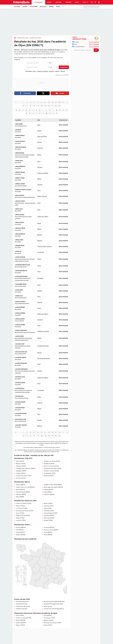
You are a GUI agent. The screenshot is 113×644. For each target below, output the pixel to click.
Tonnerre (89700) (49, 527)
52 (34, 102)
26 (31, 102)
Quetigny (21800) (21, 471)
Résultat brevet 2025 (22, 602)
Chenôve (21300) (21, 466)
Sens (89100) (20, 530)
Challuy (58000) (48, 490)
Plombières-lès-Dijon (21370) (53, 468)
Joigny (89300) (20, 532)
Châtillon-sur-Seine (43, 331)
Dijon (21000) (20, 461)
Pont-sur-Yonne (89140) (51, 530)
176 (52, 106)
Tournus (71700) (49, 506)
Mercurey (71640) (49, 518)
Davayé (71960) (48, 520)
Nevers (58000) (21, 485)
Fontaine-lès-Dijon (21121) (24, 476)
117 (38, 106)
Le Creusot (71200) (21, 508)
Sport (49, 2)
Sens (39, 125)
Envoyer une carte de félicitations (54, 609)
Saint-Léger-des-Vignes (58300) (53, 487)
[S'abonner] (86, 50)
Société (25, 7)
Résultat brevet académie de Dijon (54, 602)
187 (60, 106)
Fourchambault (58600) (23, 492)
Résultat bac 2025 (23, 38)
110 (24, 106)
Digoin (39, 131)
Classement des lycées (23, 606)
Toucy (39, 266)
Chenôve (40, 320)
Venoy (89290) (48, 535)
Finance (68, 2)
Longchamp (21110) (49, 473)
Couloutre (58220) (49, 494)
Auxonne (40, 148)
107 (56, 102)
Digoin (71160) (20, 518)
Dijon (34, 71)
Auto (77, 2)
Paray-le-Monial (42, 136)
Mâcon (57, 71)
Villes (58, 7)
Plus (85, 2)
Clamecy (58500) (21, 494)
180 (56, 106)
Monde (51, 7)
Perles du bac (48, 606)
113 (34, 106)
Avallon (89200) (21, 535)
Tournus (40, 403)
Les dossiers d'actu (79, 47)
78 (38, 102)
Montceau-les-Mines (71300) (24, 511)
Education (43, 7)
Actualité (76, 42)
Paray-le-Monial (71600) (23, 515)
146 (45, 106)
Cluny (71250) (48, 508)
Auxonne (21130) (21, 478)
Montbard (40, 278)
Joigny (39, 259)
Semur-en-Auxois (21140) (51, 466)
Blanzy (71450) (48, 503)
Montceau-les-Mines (44, 358)
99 (45, 102)
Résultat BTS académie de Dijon (53, 604)
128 (42, 106)
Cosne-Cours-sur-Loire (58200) (25, 487)
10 (27, 102)
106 (52, 102)
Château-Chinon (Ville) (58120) (53, 485)
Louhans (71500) (21, 520)
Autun (39, 223)
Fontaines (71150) (49, 515)
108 (60, 102)
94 (41, 102)
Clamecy (40, 167)
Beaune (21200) (21, 464)
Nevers (63, 71)
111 (27, 106)
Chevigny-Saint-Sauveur (44, 246)
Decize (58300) (20, 490)
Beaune (40, 235)
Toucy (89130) (48, 532)
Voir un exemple (94, 42)
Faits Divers (34, 7)
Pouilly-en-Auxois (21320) (51, 471)
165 (49, 106)
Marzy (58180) (20, 497)
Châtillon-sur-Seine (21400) (52, 461)
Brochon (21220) (49, 476)
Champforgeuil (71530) (50, 513)
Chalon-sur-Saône (43, 71)
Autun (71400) (20, 513)
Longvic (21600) (21, 473)
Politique (17, 7)
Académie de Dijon (36, 38)
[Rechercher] (91, 7)
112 (31, 106)
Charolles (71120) (49, 511)
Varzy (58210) (48, 492)
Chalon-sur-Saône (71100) (24, 503)
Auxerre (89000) (21, 527)
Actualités (38, 2)
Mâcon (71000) (20, 506)
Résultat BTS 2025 (21, 604)
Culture (58, 2)
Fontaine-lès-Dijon (43, 346)
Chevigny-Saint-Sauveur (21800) (25, 468)
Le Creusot (41, 252)
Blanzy (39, 155)
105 (49, 102)
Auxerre (52, 71)
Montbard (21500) (49, 464)
